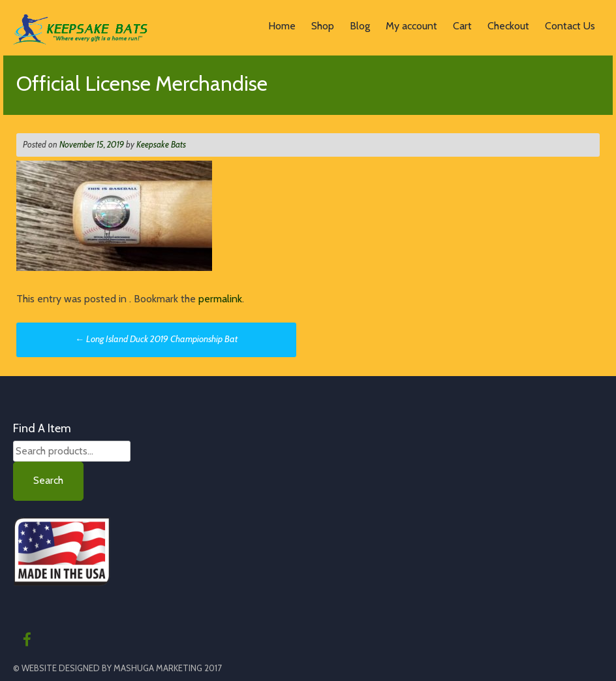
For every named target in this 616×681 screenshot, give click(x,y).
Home (282, 26)
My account (411, 26)
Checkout (508, 26)
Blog (360, 26)
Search (48, 480)
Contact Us (570, 26)
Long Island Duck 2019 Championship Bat (156, 339)
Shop (323, 26)
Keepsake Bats (161, 144)
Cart (462, 26)
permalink (220, 299)
